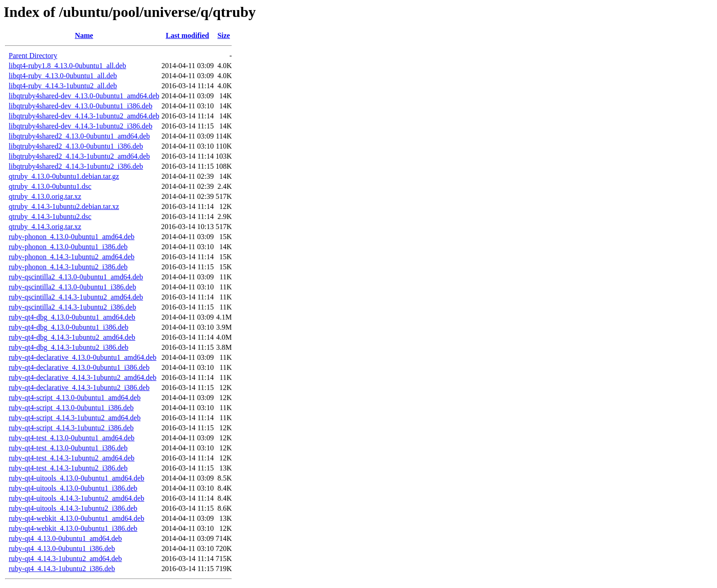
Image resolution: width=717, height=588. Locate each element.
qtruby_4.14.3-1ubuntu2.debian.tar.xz (64, 206)
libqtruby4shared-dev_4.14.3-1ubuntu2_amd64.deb (84, 116)
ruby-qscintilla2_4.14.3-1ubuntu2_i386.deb (72, 307)
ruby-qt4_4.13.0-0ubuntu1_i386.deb (62, 548)
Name (84, 35)
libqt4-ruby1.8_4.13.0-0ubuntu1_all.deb (67, 66)
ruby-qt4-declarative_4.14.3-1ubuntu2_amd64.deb (83, 377)
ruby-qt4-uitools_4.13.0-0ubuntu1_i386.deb (73, 488)
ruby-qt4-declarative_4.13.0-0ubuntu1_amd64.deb (83, 357)
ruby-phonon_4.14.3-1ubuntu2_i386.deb (68, 267)
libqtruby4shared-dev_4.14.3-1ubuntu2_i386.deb (80, 126)
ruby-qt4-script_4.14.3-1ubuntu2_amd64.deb (75, 418)
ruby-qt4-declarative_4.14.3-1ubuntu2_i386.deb (79, 388)
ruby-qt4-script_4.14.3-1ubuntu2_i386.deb (71, 428)
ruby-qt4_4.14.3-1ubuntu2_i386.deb (62, 569)
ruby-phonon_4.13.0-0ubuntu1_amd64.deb (72, 237)
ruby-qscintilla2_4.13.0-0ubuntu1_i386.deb (72, 287)
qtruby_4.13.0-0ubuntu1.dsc (50, 186)
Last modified (188, 35)
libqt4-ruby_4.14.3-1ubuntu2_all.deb (63, 86)
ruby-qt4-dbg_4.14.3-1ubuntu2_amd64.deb (72, 337)
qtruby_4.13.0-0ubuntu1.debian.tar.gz (64, 176)
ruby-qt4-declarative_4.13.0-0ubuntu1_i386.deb (79, 367)
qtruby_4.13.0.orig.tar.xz (45, 196)
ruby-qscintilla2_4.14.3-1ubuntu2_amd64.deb (76, 297)
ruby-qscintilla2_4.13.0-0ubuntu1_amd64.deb (76, 277)
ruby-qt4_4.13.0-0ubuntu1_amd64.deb (65, 538)
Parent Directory (33, 56)
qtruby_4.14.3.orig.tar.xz (45, 227)
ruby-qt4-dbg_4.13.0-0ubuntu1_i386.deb (69, 327)
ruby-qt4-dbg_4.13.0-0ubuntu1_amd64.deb (72, 317)
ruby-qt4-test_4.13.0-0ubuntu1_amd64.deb (72, 438)
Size (224, 35)
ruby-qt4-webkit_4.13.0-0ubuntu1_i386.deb (73, 528)
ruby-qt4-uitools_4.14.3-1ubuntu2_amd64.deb (76, 498)
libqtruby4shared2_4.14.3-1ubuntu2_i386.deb (76, 166)
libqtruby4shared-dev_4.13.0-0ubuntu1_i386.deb (80, 106)
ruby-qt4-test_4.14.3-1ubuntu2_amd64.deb (72, 458)
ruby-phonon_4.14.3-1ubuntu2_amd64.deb (72, 257)
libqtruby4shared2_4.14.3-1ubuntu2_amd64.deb (79, 156)
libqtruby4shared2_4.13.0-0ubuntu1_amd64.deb (79, 136)
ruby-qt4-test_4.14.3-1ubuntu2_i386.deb (68, 468)
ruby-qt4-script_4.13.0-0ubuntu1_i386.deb (71, 408)
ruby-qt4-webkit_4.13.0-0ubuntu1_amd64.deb (76, 518)
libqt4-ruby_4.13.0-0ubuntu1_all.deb (63, 76)
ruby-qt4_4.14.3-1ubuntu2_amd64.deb (65, 559)
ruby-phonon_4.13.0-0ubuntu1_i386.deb (68, 247)
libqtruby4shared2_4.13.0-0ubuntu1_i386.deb (76, 146)
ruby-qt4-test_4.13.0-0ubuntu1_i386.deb (68, 448)
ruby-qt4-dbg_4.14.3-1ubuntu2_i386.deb (69, 347)
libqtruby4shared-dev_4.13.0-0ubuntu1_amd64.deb (84, 96)
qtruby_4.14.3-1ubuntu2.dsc (50, 216)
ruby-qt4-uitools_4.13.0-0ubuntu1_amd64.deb (76, 478)
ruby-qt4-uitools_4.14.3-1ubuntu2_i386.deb (73, 508)
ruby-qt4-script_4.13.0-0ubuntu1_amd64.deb (75, 398)
